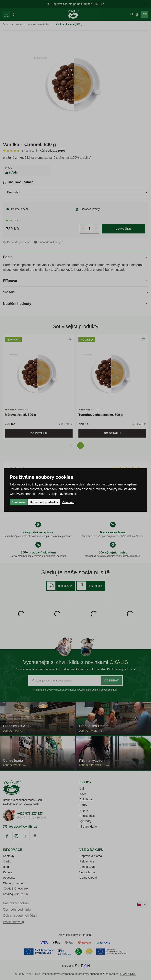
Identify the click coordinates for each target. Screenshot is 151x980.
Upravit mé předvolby (44, 502)
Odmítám (68, 502)
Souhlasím (19, 502)
